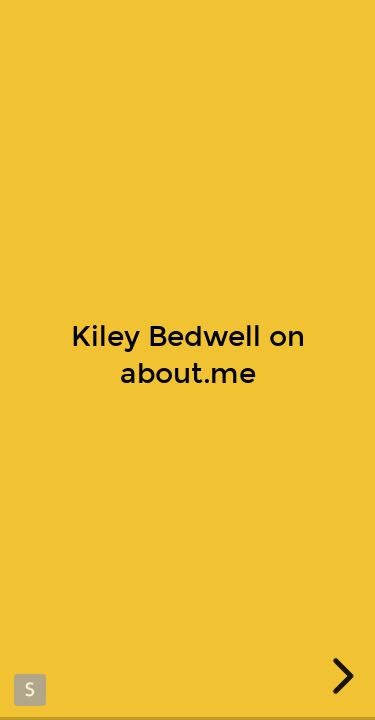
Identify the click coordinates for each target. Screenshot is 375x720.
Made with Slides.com (30, 690)
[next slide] (340, 676)
